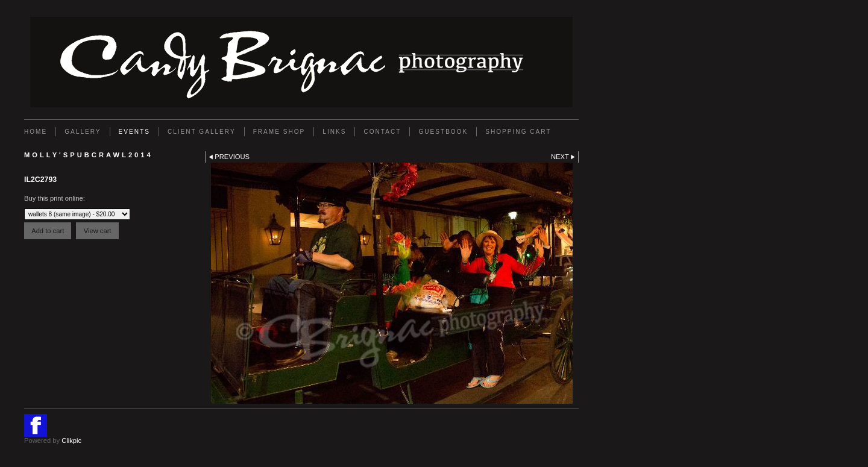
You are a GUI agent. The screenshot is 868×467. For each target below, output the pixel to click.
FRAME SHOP (279, 132)
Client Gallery (202, 132)
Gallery (83, 132)
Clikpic (71, 440)
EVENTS (134, 132)
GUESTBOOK (443, 132)
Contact (382, 132)
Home (36, 132)
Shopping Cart (518, 132)
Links (334, 132)
